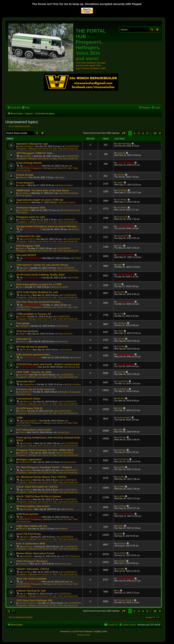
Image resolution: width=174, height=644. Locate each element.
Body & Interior (66, 185)
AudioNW (28, 556)
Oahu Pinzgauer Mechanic (32, 561)
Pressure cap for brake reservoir (36, 389)
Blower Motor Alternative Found (35, 553)
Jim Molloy (24, 193)
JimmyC (23, 177)
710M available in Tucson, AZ (34, 314)
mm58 (22, 316)
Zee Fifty (23, 375)
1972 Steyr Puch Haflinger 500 (34, 600)
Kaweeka (23, 564)
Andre (22, 248)
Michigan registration (29, 459)
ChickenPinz (25, 462)
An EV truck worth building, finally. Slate (40, 275)
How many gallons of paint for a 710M (39, 284)
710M (19, 418)
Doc (21, 287)
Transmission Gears (28, 399)
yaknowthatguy (26, 146)
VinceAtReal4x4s (32, 166)
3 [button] (139, 133)
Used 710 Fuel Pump (29, 534)
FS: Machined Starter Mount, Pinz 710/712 (41, 477)
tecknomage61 (30, 421)
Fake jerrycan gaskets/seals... (34, 355)
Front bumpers (25, 183)
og (24, 594)
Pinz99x (27, 350)
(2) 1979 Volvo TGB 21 (29, 408)
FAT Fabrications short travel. (34, 430)
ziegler (22, 185)
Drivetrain (67, 350)
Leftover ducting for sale (31, 591)
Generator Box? (26, 381)
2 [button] (134, 133)
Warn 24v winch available (31, 579)
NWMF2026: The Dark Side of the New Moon (43, 190)
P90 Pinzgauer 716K (28, 246)
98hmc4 (27, 402)
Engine (61, 177)
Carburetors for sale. (29, 236)
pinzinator (28, 443)
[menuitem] (26, 108)
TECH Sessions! (72, 556)
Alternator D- (24, 339)
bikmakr (27, 295)
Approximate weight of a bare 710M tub (40, 200)
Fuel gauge (23, 323)
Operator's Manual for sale (32, 144)
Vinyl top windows (27, 331)
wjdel (26, 268)
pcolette (27, 470)
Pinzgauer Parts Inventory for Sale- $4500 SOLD (45, 450)
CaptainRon (29, 384)
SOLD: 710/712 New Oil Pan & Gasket (39, 496)
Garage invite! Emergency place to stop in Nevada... (47, 226)
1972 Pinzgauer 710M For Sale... (35, 153)
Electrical (64, 326)
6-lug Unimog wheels (29, 163)
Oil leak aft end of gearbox (32, 347)
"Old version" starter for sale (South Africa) (42, 265)
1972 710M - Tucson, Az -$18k (34, 372)
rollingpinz (24, 326)
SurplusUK (24, 220)
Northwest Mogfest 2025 (31, 208)
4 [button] (143, 133)
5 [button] (147, 133)
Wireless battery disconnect (33, 506)
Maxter (22, 529)
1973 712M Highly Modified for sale (37, 292)
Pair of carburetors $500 (31, 544)
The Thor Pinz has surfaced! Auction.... (40, 302)
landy (26, 537)
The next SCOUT (26, 255)
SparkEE (27, 156)
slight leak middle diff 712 (32, 526)
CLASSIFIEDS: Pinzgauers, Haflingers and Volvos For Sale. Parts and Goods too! (48, 147)
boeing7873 (29, 239)
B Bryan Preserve (27, 603)
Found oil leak (25, 175)
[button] (124, 133)
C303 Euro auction (27, 514)
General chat (74, 367)
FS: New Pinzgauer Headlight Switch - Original (44, 467)
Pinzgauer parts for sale (31, 217)
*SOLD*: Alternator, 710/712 (33, 569)
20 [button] (155, 133)
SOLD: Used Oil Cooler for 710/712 (37, 487)
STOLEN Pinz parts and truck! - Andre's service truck (48, 364)
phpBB (74, 632)
